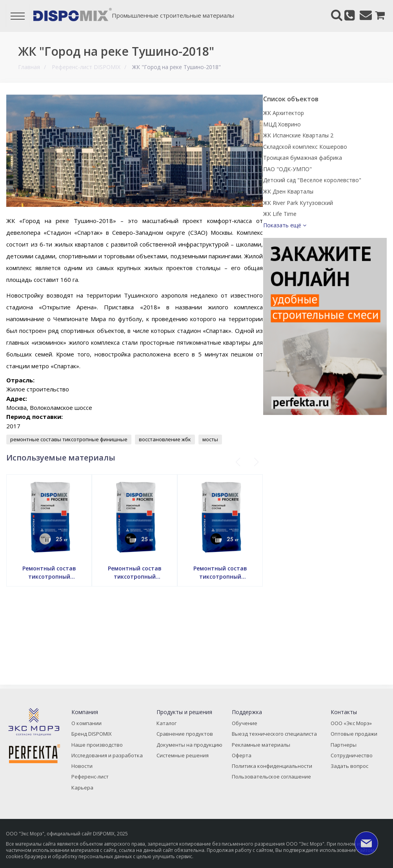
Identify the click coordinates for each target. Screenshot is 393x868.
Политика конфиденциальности (273, 768)
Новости (87, 768)
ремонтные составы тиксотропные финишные (80, 439)
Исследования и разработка (110, 757)
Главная (29, 67)
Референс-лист (94, 778)
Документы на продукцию (190, 747)
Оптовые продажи (350, 737)
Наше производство (100, 747)
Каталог (168, 727)
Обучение (247, 727)
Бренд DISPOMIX (96, 737)
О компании (91, 727)
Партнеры (341, 747)
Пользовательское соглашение (272, 778)
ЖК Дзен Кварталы (323, 218)
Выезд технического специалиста (274, 737)
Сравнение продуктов (185, 737)
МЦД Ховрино (317, 124)
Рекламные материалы (262, 747)
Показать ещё (319, 252)
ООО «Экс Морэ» (349, 727)
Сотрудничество (348, 757)
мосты (222, 439)
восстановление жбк (176, 439)
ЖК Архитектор (318, 113)
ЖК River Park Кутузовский (333, 229)
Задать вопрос (346, 768)
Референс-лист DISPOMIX (86, 67)
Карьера (87, 788)
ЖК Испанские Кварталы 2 (333, 135)
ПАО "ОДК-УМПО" (322, 187)
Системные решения (184, 757)
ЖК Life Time (314, 240)
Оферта (244, 757)
